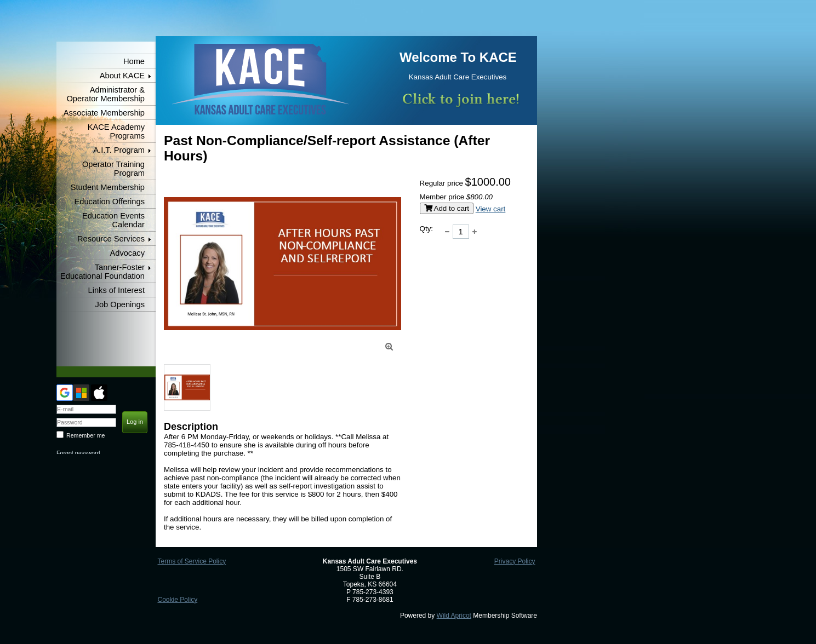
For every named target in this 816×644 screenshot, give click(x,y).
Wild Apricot (454, 616)
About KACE (122, 76)
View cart (491, 209)
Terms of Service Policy (192, 561)
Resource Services (111, 239)
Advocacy (127, 253)
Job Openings (120, 304)
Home (134, 61)
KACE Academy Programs (116, 131)
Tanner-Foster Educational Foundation (102, 272)
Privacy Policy (515, 561)
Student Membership (108, 187)
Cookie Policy (177, 600)
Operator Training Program (113, 169)
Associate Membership (104, 113)
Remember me (85, 435)
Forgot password (78, 453)
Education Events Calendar (113, 220)
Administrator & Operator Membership (105, 94)
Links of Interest (116, 290)
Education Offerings (110, 202)
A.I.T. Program (119, 150)
